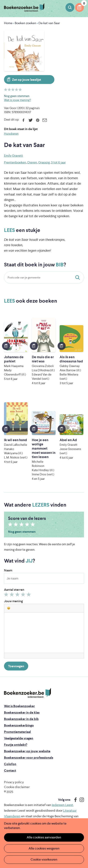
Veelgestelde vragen (19, 738)
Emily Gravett (13, 156)
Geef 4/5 (24, 595)
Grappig (44, 162)
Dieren (32, 162)
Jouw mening (13, 601)
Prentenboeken (15, 162)
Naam (8, 570)
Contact (10, 770)
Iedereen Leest (62, 805)
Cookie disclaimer (17, 787)
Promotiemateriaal (17, 732)
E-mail (45, 120)
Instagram (80, 800)
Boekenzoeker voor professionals (29, 758)
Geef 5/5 (29, 595)
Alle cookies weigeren (44, 848)
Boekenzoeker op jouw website (27, 751)
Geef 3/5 (18, 595)
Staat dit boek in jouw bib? (78, 277)
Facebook (23, 120)
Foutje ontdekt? (16, 745)
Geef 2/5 (12, 595)
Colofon (10, 764)
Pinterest (38, 120)
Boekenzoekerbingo (19, 725)
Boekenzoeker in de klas (22, 712)
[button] (9, 608)
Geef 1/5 (7, 595)
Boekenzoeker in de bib (21, 719)
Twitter (31, 120)
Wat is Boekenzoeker (19, 706)
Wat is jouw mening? (17, 100)
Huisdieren (11, 134)
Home (8, 23)
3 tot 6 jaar (58, 162)
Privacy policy (14, 782)
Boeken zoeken (70, 7)
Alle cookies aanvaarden (44, 837)
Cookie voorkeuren (44, 859)
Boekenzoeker (24, 8)
